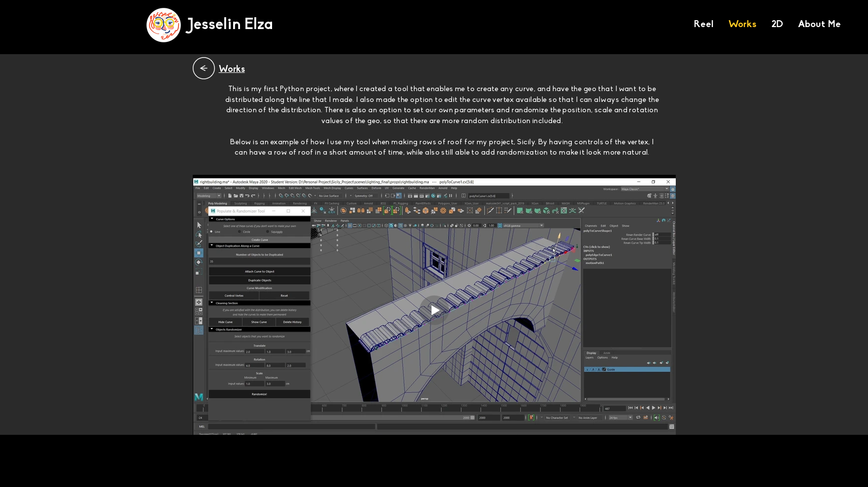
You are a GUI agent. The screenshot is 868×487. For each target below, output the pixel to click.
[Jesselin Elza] (230, 25)
